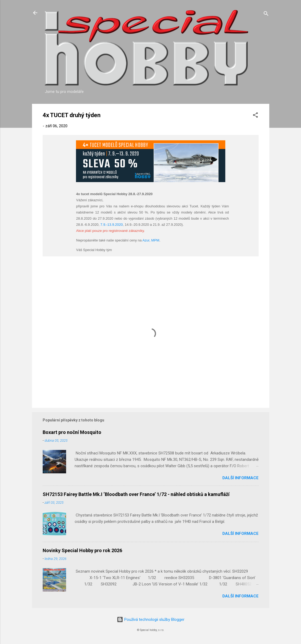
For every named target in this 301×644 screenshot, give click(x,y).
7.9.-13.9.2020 (112, 225)
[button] (255, 116)
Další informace (240, 478)
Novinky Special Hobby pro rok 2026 (82, 550)
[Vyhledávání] (266, 15)
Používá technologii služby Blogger (151, 620)
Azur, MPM (151, 240)
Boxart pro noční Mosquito (72, 432)
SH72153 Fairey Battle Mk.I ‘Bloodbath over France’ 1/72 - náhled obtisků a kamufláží (136, 494)
